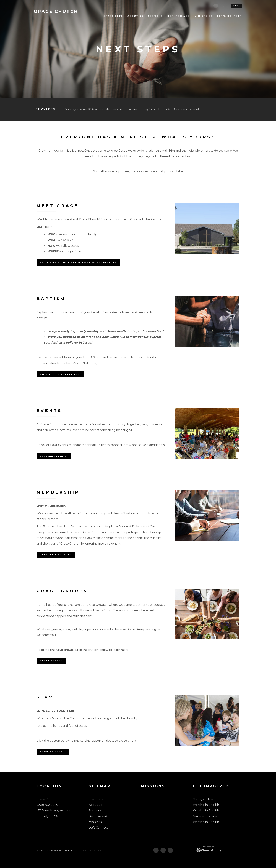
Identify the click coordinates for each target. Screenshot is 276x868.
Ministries (95, 822)
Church (56, 11)
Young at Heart (204, 799)
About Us (95, 805)
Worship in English (206, 805)
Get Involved (98, 816)
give (237, 6)
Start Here (96, 799)
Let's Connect (98, 828)
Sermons (95, 811)
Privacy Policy (86, 850)
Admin (97, 850)
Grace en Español (205, 816)
